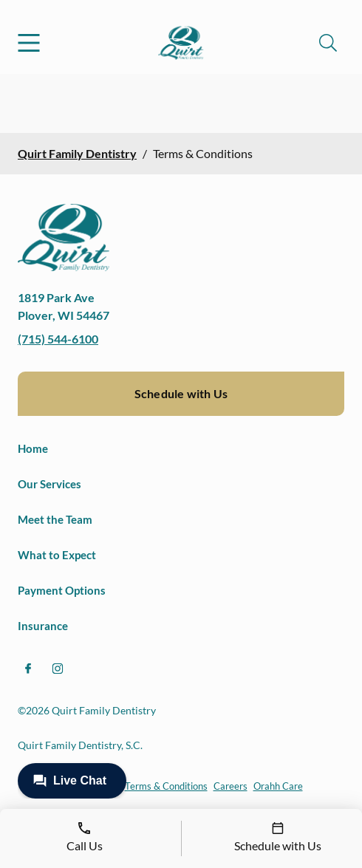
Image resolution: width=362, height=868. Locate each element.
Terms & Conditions (166, 786)
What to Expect (57, 555)
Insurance (43, 626)
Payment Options (62, 590)
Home (33, 448)
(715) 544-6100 (58, 339)
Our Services (49, 484)
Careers (230, 786)
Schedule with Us (181, 393)
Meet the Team (55, 519)
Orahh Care (278, 786)
